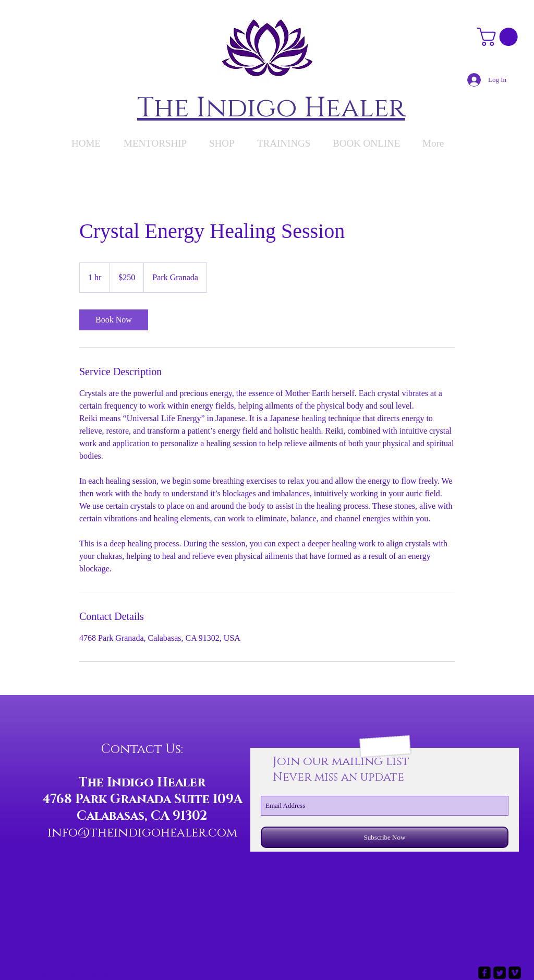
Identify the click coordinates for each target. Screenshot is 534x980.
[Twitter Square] (500, 973)
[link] (114, 320)
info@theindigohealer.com (142, 833)
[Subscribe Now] (385, 837)
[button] (500, 37)
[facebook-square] (484, 973)
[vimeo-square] (515, 973)
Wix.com (138, 974)
